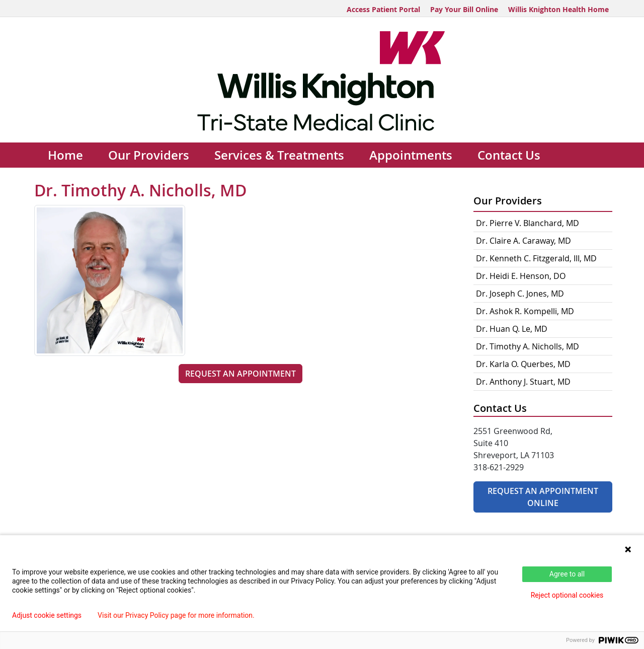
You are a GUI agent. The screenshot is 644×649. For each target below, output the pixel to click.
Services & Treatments (279, 155)
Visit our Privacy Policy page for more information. (176, 615)
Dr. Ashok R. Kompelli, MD (525, 311)
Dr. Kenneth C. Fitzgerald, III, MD (536, 258)
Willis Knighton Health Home (558, 9)
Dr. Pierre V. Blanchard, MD (528, 223)
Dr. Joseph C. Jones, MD (520, 294)
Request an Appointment (240, 374)
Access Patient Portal (383, 9)
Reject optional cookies (567, 595)
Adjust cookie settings (47, 615)
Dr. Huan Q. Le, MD (512, 329)
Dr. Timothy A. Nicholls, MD (528, 346)
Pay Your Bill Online (464, 9)
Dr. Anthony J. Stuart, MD (523, 382)
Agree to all (567, 574)
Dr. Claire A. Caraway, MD (524, 241)
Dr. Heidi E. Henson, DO (521, 276)
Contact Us (509, 155)
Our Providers (149, 155)
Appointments (411, 155)
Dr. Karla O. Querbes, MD (523, 364)
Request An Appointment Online (543, 497)
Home (65, 155)
